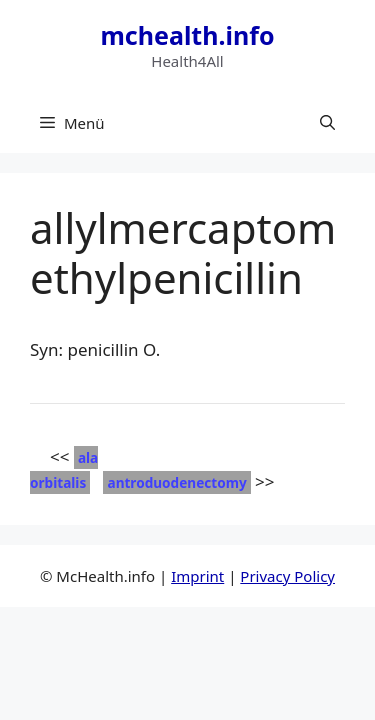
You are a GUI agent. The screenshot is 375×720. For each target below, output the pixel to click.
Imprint (197, 576)
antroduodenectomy (176, 482)
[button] (327, 123)
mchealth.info (187, 35)
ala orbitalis (64, 470)
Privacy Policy (287, 576)
